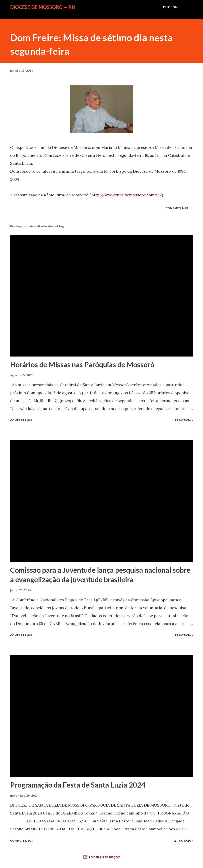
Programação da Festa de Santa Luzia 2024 (78, 785)
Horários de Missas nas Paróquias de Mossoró (82, 364)
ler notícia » (183, 420)
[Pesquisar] (171, 7)
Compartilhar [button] (177, 208)
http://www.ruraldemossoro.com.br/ (127, 195)
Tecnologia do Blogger (101, 857)
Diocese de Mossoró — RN (43, 7)
